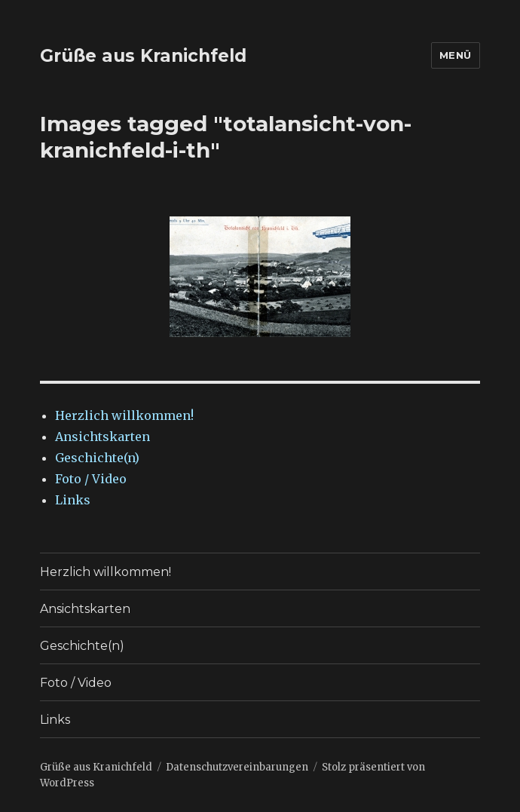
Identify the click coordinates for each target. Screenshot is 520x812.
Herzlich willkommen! (124, 415)
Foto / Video (91, 479)
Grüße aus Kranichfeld (143, 56)
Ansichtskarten (102, 437)
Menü (456, 55)
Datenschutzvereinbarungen (237, 767)
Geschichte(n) (97, 458)
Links (73, 500)
